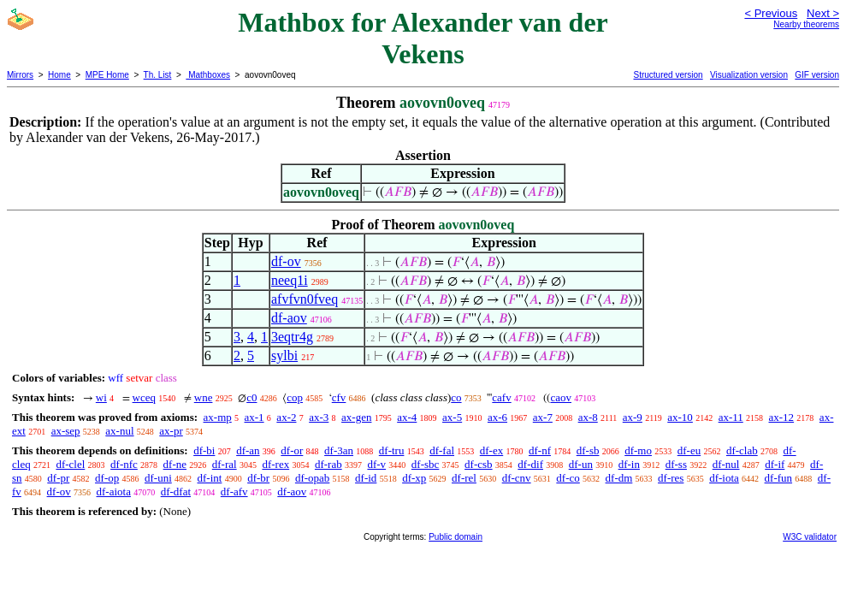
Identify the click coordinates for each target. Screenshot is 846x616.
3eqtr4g (292, 337)
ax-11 (731, 417)
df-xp (414, 478)
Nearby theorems (806, 24)
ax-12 (782, 417)
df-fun (779, 478)
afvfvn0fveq (305, 299)
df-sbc (426, 464)
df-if (775, 464)
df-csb (479, 464)
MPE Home (107, 75)
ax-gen (356, 417)
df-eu (689, 450)
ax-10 (680, 417)
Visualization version (749, 75)
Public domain (456, 537)
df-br (258, 478)
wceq (144, 397)
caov (561, 397)
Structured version (668, 75)
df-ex (491, 450)
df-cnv (517, 478)
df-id (366, 478)
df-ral (225, 464)
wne (204, 397)
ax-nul (119, 431)
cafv (501, 397)
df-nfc (124, 464)
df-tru (392, 450)
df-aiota (114, 492)
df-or (292, 450)
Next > (823, 13)
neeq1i (290, 280)
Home (59, 75)
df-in (629, 464)
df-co (568, 478)
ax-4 (407, 417)
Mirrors (20, 75)
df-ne (175, 464)
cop (295, 397)
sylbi (284, 355)
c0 (251, 397)
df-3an (339, 450)
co (456, 397)
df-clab (742, 450)
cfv (339, 397)
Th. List (158, 75)
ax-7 (543, 417)
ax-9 (633, 417)
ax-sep (66, 431)
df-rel (464, 478)
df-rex (275, 464)
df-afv (234, 492)
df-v (376, 464)
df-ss (676, 464)
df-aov (289, 318)
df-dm (619, 478)
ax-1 (254, 417)
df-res (671, 478)
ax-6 (497, 417)
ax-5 (452, 417)
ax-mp (218, 417)
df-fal (442, 450)
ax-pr (171, 431)
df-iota (724, 478)
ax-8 (588, 417)
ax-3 (319, 417)
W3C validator (810, 537)
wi (101, 397)
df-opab (312, 478)
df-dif (530, 464)
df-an (248, 450)
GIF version (817, 75)
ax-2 (286, 417)
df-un (581, 464)
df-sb (588, 450)
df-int (210, 478)
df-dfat (176, 492)
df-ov (286, 261)
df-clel (70, 464)
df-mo (638, 450)
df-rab (328, 464)
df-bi (204, 450)
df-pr (58, 478)
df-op (107, 478)
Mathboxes (208, 75)
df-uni (158, 478)
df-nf (540, 450)
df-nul (726, 464)
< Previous (771, 13)
